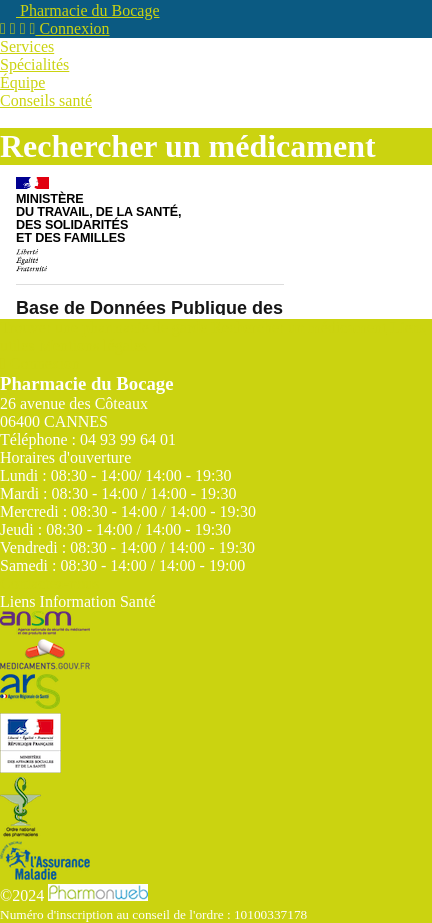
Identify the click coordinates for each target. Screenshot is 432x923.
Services (27, 46)
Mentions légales (93, 345)
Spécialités (34, 64)
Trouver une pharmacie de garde (103, 327)
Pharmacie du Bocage (80, 10)
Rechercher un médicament (298, 327)
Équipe (22, 82)
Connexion (70, 28)
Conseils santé (46, 100)
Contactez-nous (50, 583)
